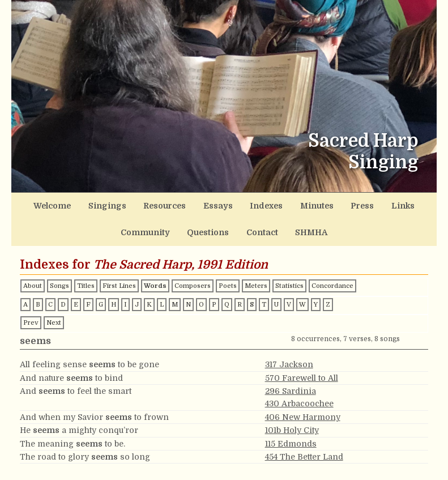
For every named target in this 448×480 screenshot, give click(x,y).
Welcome (50, 204)
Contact (228, 227)
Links (350, 204)
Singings (96, 204)
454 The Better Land (304, 450)
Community (395, 204)
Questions (181, 227)
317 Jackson (289, 358)
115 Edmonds (291, 436)
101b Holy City (292, 423)
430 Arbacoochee (299, 397)
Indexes (233, 204)
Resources (145, 204)
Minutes (277, 204)
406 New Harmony (303, 410)
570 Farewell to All (302, 371)
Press (316, 204)
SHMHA (271, 227)
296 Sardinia (291, 384)
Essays (192, 204)
